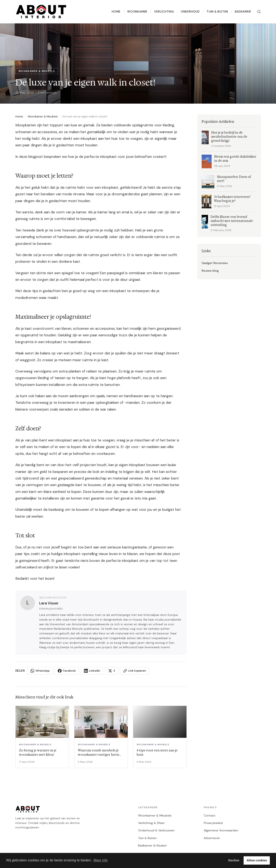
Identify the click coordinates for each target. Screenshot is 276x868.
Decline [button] (234, 860)
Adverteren (212, 838)
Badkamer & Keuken (152, 845)
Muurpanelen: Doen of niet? (234, 179)
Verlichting (164, 12)
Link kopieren (135, 671)
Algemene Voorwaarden (221, 830)
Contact (210, 815)
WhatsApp (40, 671)
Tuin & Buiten (217, 12)
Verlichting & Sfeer (151, 823)
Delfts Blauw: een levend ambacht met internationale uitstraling (232, 221)
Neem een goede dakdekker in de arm (235, 159)
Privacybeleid (213, 823)
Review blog (210, 271)
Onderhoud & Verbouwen (156, 830)
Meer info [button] (100, 860)
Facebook (67, 671)
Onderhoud (190, 12)
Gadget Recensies (215, 263)
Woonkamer (137, 12)
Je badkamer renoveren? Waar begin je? (232, 199)
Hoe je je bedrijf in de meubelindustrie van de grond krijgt (229, 137)
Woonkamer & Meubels (43, 116)
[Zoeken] (259, 12)
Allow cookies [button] (257, 860)
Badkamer (243, 12)
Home (116, 12)
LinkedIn (92, 671)
